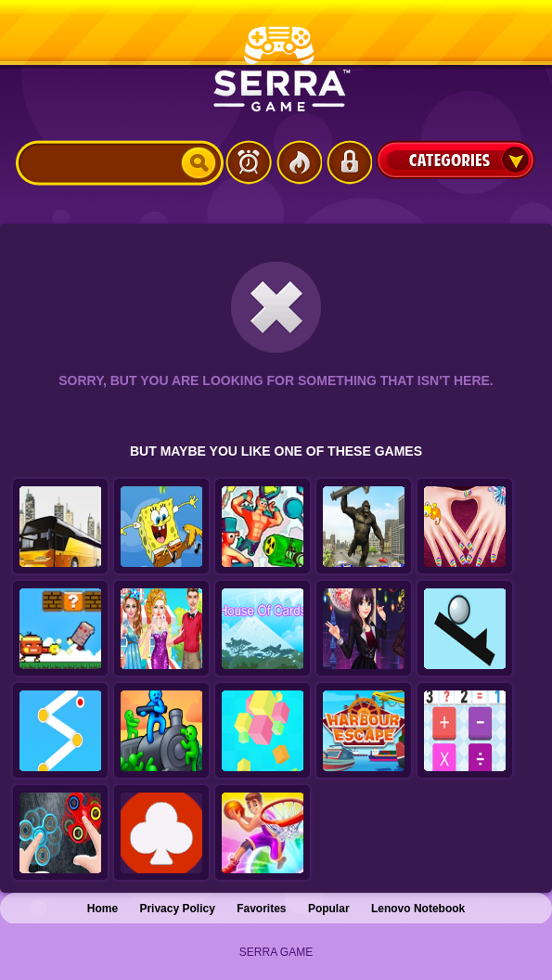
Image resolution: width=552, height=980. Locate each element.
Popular (329, 909)
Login (349, 162)
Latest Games (249, 162)
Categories (456, 160)
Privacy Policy (177, 909)
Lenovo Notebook (418, 909)
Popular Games (299, 162)
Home (103, 909)
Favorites (261, 909)
